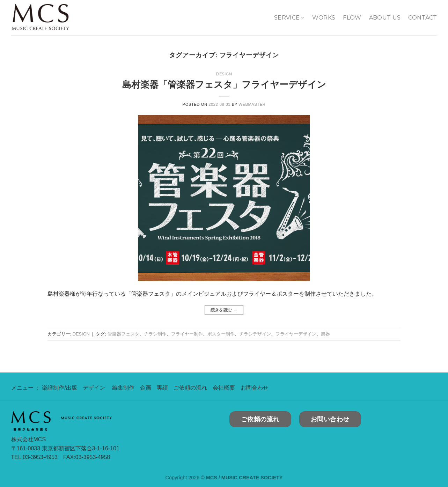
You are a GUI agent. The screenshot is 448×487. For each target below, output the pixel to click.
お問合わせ (255, 388)
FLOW (352, 18)
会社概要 (224, 388)
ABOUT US (385, 18)
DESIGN (224, 74)
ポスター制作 (221, 334)
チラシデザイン (255, 334)
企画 (146, 388)
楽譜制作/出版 (59, 388)
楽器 (325, 334)
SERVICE (289, 18)
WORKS (324, 18)
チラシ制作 (155, 334)
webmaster (252, 104)
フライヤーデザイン (296, 334)
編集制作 (123, 388)
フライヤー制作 (187, 334)
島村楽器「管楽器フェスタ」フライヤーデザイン (224, 84)
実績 (162, 388)
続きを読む (224, 310)
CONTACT (423, 18)
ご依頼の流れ (190, 388)
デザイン (94, 388)
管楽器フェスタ (123, 334)
